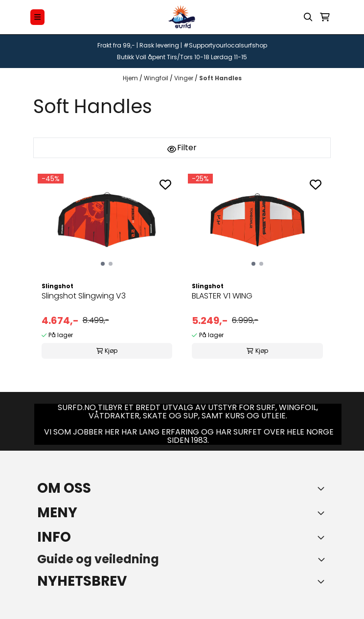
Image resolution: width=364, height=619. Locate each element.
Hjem (131, 78)
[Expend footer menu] (323, 513)
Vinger (184, 78)
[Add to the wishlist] (165, 184)
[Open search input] (308, 17)
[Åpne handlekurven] (325, 17)
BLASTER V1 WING (222, 296)
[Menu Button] (37, 17)
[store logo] (182, 17)
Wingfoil (157, 78)
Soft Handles (220, 78)
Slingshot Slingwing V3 (84, 296)
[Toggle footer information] (323, 488)
